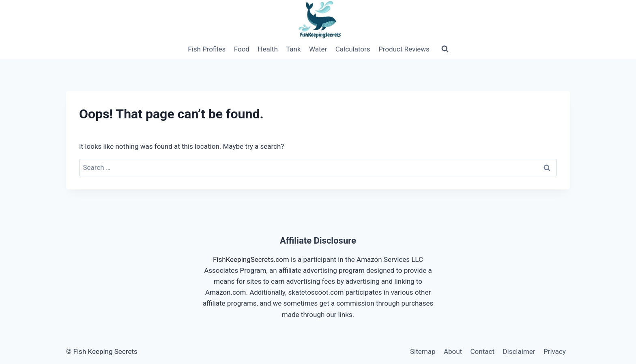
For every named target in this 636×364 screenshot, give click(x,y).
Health (268, 49)
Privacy (555, 351)
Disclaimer (519, 351)
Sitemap (423, 351)
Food (242, 49)
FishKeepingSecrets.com (251, 259)
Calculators (353, 49)
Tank (293, 49)
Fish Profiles (207, 49)
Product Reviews (404, 49)
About (453, 351)
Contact (482, 351)
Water (318, 49)
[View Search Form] (445, 49)
